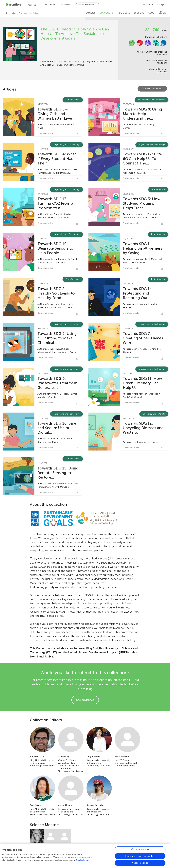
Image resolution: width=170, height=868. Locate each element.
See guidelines (85, 700)
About (152, 13)
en (163, 13)
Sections (139, 13)
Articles (91, 13)
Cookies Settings (140, 862)
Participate (123, 13)
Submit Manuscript (152, 89)
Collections (106, 13)
